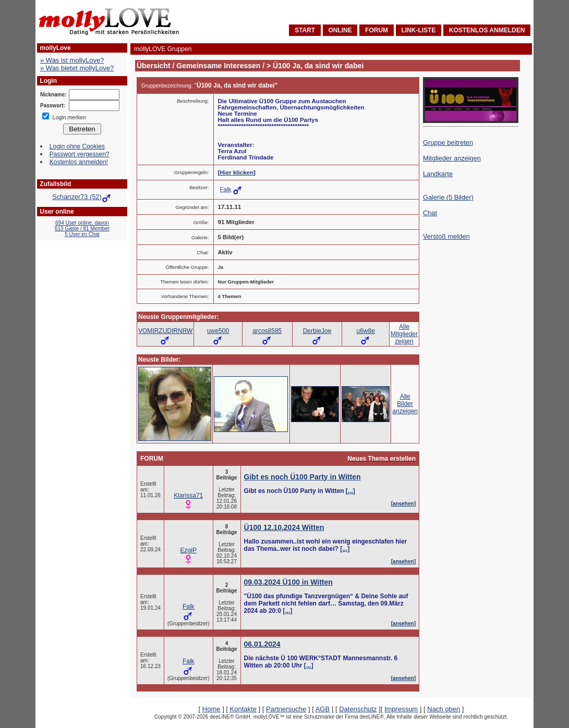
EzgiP (189, 550)
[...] (350, 491)
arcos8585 (267, 331)
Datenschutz (358, 709)
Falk (226, 189)
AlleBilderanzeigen (405, 404)
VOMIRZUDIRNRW (165, 331)
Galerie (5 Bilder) (448, 197)
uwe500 (218, 331)
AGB (323, 709)
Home (211, 709)
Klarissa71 (188, 496)
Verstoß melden (446, 236)
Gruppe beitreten (448, 143)
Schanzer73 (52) (82, 197)
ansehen (403, 504)
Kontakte (243, 709)
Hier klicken (237, 172)
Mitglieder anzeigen (452, 158)
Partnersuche (286, 709)
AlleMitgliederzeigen (404, 334)
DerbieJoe (317, 331)
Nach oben (444, 709)
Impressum (401, 709)
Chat (430, 213)
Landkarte (438, 174)
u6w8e (365, 331)
